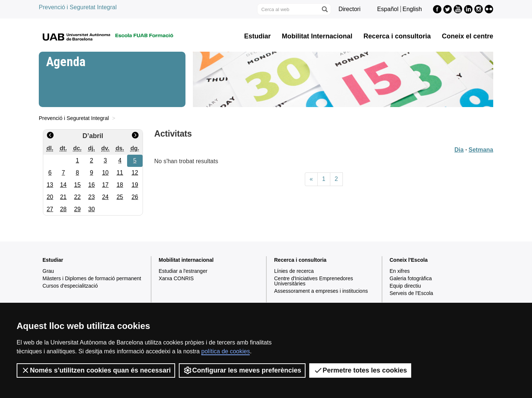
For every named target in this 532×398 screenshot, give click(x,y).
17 (105, 185)
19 (135, 185)
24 (105, 197)
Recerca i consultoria (397, 36)
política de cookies (226, 351)
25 (120, 197)
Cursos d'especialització (70, 286)
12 (135, 173)
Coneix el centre (468, 36)
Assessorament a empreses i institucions (321, 291)
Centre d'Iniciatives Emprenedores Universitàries (314, 281)
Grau (48, 271)
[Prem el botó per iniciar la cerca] (324, 9)
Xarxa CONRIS (176, 278)
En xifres (400, 271)
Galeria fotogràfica (411, 278)
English (412, 9)
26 (135, 197)
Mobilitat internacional (186, 260)
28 (63, 209)
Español (388, 9)
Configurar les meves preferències (242, 370)
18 (120, 185)
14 (63, 185)
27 (50, 209)
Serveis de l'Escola (412, 293)
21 (63, 197)
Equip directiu (405, 286)
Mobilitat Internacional (317, 36)
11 (120, 173)
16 (92, 185)
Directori (349, 9)
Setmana (481, 150)
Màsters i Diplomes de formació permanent (92, 278)
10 (105, 173)
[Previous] (311, 179)
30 (92, 209)
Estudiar (258, 36)
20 (50, 197)
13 (50, 185)
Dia (459, 150)
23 (92, 197)
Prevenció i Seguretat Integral (78, 7)
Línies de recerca (294, 271)
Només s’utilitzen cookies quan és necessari (96, 370)
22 (78, 197)
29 (78, 209)
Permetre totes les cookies (360, 370)
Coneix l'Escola (409, 260)
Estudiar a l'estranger (183, 271)
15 (78, 185)
